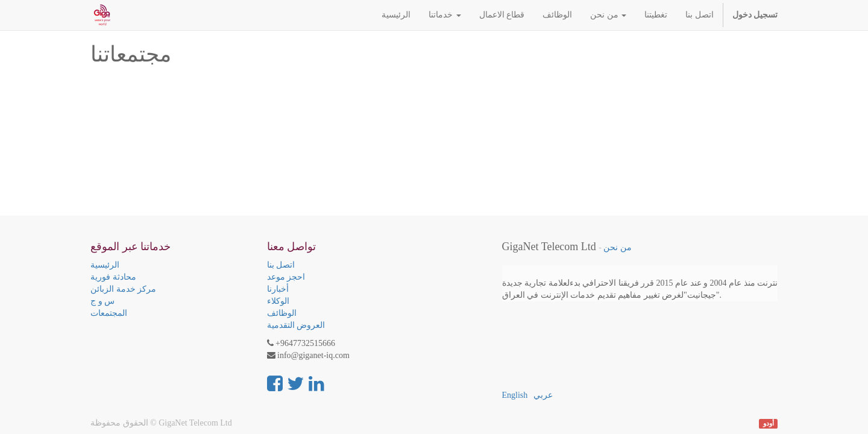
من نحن (617, 247)
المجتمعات (109, 313)
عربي (543, 395)
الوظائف (282, 313)
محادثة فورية (113, 277)
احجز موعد (286, 277)
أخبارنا (278, 289)
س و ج (102, 301)
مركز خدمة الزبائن (123, 289)
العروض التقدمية (296, 325)
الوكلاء (278, 301)
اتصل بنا (281, 265)
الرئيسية (105, 265)
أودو (769, 423)
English (515, 395)
